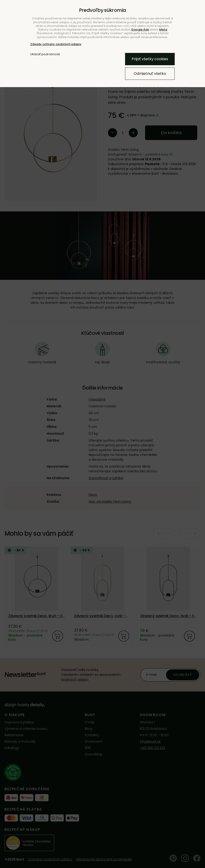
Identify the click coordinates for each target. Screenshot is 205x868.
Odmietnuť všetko (150, 74)
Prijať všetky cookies (150, 59)
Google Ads (140, 30)
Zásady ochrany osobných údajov (56, 44)
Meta (163, 30)
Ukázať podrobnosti (45, 54)
